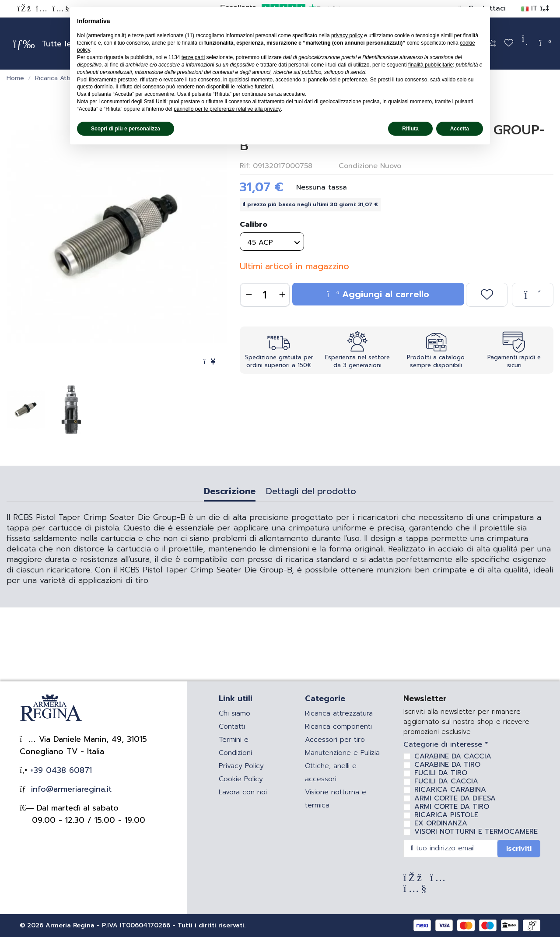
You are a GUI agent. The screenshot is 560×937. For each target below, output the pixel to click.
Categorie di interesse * (446, 745)
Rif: (245, 166)
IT (535, 8)
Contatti (232, 726)
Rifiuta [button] (410, 129)
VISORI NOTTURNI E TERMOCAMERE (476, 832)
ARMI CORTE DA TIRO (452, 807)
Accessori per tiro (335, 740)
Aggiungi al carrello (378, 294)
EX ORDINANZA (441, 823)
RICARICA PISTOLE (446, 815)
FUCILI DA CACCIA (446, 781)
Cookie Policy (241, 779)
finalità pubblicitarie (430, 65)
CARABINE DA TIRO (447, 765)
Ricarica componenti (338, 726)
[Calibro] (272, 242)
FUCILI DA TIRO (441, 773)
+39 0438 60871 (59, 770)
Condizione (358, 166)
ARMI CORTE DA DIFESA (455, 798)
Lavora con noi (243, 792)
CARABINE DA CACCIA (453, 756)
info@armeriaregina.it (70, 789)
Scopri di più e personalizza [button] (126, 129)
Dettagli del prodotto (311, 492)
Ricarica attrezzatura (339, 713)
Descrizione (230, 492)
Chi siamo (234, 713)
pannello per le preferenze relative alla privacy (227, 109)
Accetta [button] (460, 129)
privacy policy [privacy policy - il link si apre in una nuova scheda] (347, 35)
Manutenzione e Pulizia (342, 753)
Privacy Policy (241, 766)
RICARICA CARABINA (450, 790)
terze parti (193, 57)
